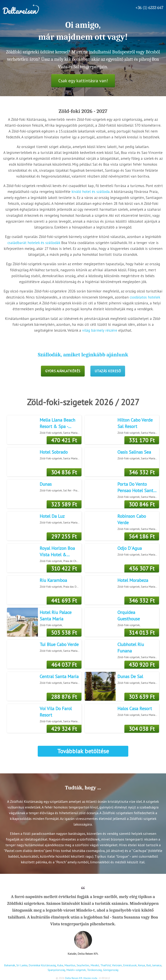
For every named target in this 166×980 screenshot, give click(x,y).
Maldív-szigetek (76, 970)
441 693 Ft (64, 601)
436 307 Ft (142, 568)
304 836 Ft (64, 472)
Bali (149, 965)
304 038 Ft (142, 729)
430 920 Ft (142, 665)
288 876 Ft (64, 697)
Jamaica (157, 965)
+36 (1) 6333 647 (149, 8)
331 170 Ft (142, 440)
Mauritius (70, 965)
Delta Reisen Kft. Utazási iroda (81, 978)
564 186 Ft (142, 536)
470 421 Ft (64, 440)
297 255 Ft (64, 536)
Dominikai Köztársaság (42, 965)
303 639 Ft (142, 697)
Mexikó (95, 965)
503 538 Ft (64, 633)
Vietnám (117, 965)
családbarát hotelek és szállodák (34, 243)
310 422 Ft (64, 568)
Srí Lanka (22, 965)
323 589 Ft (64, 504)
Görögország (111, 970)
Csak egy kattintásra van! (83, 81)
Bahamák (10, 965)
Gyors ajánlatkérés (63, 371)
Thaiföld (106, 965)
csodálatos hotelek (145, 297)
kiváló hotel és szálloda (91, 192)
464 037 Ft (64, 665)
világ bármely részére (100, 330)
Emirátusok (130, 965)
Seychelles (83, 965)
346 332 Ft (142, 472)
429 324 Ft (64, 729)
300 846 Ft (142, 504)
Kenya (141, 965)
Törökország (94, 970)
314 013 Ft (142, 633)
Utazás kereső (108, 371)
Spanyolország (56, 970)
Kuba (60, 965)
